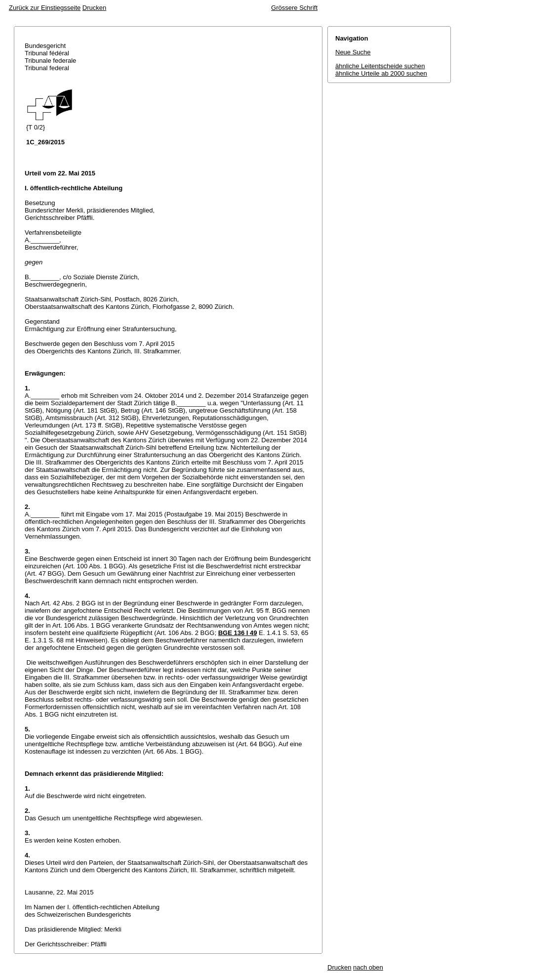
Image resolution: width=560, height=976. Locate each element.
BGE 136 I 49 (238, 633)
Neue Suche (353, 52)
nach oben (368, 967)
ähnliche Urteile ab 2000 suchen (381, 73)
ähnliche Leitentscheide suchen (380, 66)
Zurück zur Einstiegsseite (45, 8)
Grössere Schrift (294, 8)
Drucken (94, 8)
